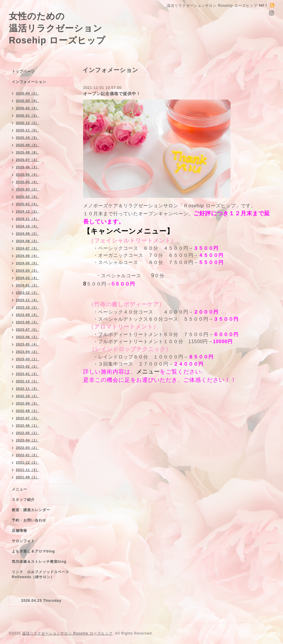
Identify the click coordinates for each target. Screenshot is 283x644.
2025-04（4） (28, 182)
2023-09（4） (28, 315)
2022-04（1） (28, 440)
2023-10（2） (28, 307)
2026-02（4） (28, 108)
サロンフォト (23, 541)
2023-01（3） (28, 374)
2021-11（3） (28, 470)
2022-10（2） (28, 396)
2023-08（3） (28, 322)
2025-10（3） (28, 138)
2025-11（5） (28, 130)
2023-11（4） (28, 300)
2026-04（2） (28, 93)
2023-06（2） (28, 337)
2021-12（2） (28, 462)
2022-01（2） (28, 455)
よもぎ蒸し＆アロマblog (33, 551)
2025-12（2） (28, 123)
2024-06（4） (28, 256)
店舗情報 (19, 531)
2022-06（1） (28, 425)
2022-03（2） (28, 448)
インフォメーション (29, 82)
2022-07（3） (28, 418)
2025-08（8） (28, 152)
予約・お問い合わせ (29, 520)
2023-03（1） (28, 359)
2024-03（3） (28, 270)
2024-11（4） (28, 219)
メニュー (148, 372)
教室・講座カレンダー (31, 510)
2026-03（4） (28, 101)
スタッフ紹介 (23, 500)
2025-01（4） (28, 204)
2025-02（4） (28, 197)
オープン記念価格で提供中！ (112, 94)
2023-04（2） (28, 352)
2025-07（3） (28, 160)
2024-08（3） (28, 241)
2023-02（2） (28, 366)
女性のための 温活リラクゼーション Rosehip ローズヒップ (57, 28)
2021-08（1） (28, 477)
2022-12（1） (28, 381)
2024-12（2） (28, 211)
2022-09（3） (28, 403)
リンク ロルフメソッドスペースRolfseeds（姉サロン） (41, 574)
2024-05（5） (28, 263)
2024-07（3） (28, 248)
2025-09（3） (28, 145)
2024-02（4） (28, 278)
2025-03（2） (28, 189)
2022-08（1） (28, 411)
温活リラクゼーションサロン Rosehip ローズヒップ (67, 633)
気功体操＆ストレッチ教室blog (39, 562)
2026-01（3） (28, 115)
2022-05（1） (28, 433)
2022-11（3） (28, 389)
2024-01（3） (28, 285)
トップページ (23, 71)
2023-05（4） (28, 344)
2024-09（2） (28, 234)
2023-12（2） (28, 293)
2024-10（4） (28, 226)
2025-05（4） (28, 175)
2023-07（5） (28, 330)
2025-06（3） (28, 167)
